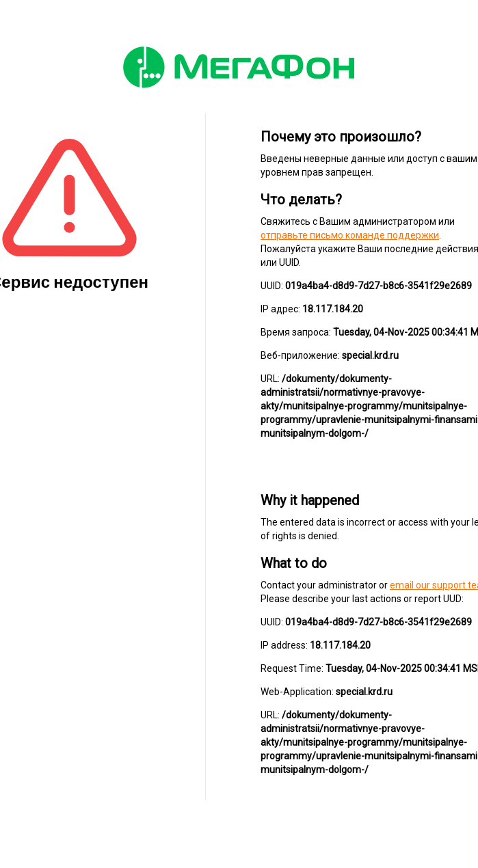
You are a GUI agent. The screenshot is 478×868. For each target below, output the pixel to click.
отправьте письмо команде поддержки (350, 235)
